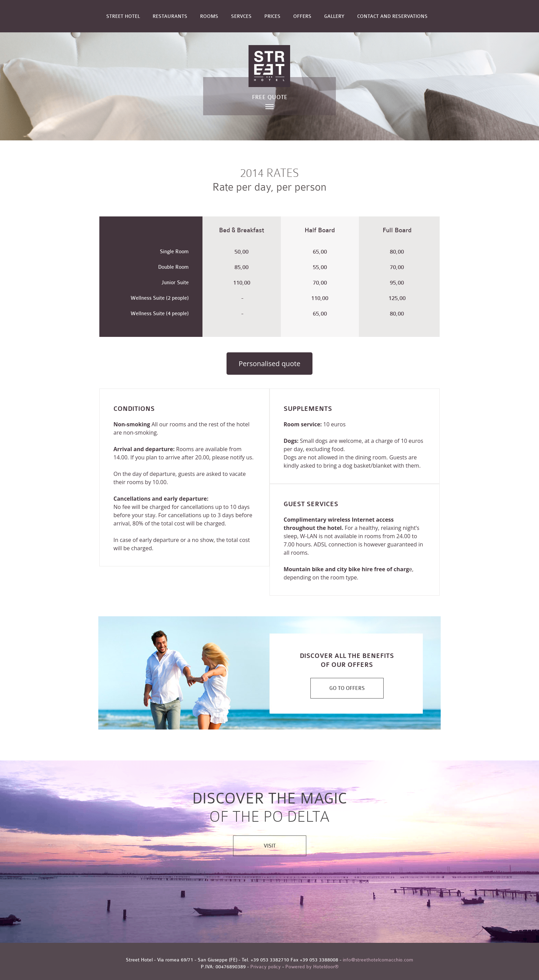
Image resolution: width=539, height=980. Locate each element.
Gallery (334, 16)
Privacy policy (266, 967)
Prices (272, 16)
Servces (241, 16)
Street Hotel (123, 16)
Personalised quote (269, 364)
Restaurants (170, 16)
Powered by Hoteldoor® (312, 967)
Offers (302, 16)
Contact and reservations (392, 16)
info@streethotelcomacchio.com (378, 960)
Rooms (209, 16)
